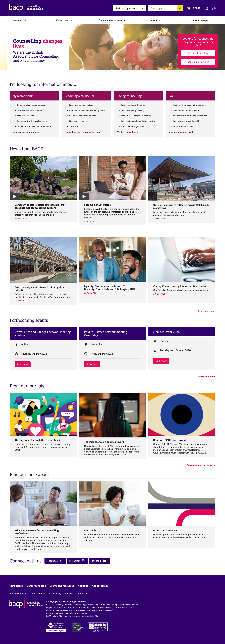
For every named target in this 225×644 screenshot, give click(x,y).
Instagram (77, 561)
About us (155, 20)
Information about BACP (181, 132)
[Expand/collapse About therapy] (211, 20)
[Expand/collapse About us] (163, 20)
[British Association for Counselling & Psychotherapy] (26, 8)
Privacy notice (38, 593)
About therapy (200, 20)
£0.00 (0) (196, 8)
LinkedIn (99, 561)
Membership (20, 20)
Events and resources (110, 20)
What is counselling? (127, 132)
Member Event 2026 (166, 332)
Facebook (55, 561)
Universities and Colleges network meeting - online (43, 334)
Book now (23, 364)
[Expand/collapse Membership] (30, 20)
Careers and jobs (65, 20)
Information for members (26, 132)
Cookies (69, 593)
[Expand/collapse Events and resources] (125, 20)
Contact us (82, 593)
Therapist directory (198, 53)
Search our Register (198, 62)
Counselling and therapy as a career (83, 132)
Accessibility (55, 593)
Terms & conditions (18, 593)
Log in (213, 8)
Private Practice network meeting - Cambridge (106, 334)
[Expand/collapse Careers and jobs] (77, 20)
